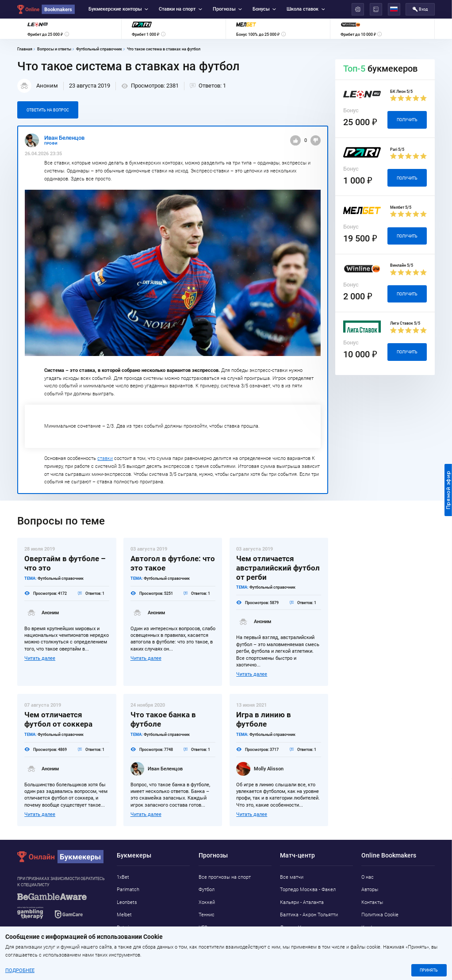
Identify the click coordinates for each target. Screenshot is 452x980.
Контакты (372, 902)
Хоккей (207, 902)
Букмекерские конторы (118, 9)
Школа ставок (306, 9)
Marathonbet (131, 940)
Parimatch (128, 890)
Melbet (124, 915)
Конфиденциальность (386, 928)
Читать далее (40, 658)
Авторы (370, 890)
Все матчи (292, 877)
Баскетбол (211, 940)
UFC (203, 928)
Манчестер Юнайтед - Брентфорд (305, 944)
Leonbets (127, 902)
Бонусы (264, 9)
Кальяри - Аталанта (302, 902)
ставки (105, 458)
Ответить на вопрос (48, 110)
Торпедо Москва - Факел (308, 890)
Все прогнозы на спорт (225, 877)
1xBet (123, 877)
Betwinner (128, 928)
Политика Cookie (380, 915)
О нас (368, 877)
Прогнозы (227, 9)
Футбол (207, 890)
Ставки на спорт (180, 9)
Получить (407, 120)
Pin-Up (124, 953)
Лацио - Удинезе (299, 928)
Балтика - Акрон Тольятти (309, 915)
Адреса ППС (375, 940)
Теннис (207, 915)
